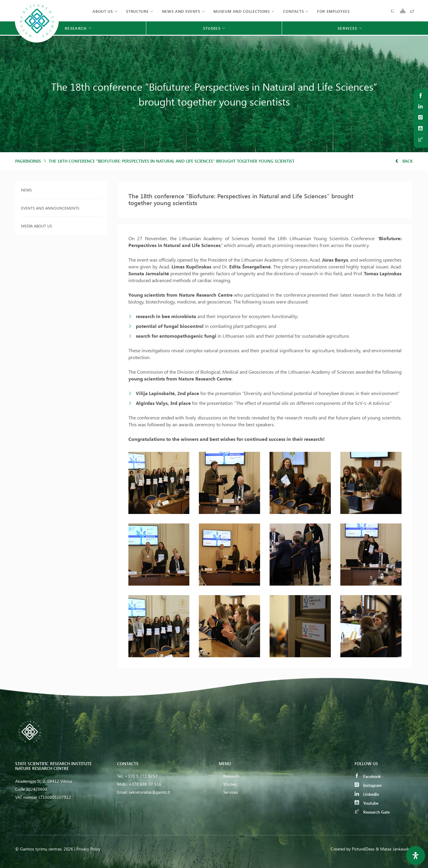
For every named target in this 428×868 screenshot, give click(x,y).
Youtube (366, 803)
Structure (137, 11)
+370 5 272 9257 (141, 776)
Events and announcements (50, 208)
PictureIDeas (363, 849)
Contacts (293, 11)
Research (231, 776)
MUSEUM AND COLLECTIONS (241, 11)
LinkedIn (367, 794)
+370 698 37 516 (145, 784)
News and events (181, 11)
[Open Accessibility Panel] (416, 856)
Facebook (368, 776)
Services (230, 792)
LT (412, 11)
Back (404, 161)
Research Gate (372, 812)
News (26, 190)
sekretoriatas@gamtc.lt (150, 792)
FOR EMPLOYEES (333, 11)
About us (103, 11)
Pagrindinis (28, 161)
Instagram (368, 785)
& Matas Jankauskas (394, 849)
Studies (230, 784)
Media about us (37, 226)
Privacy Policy (88, 849)
